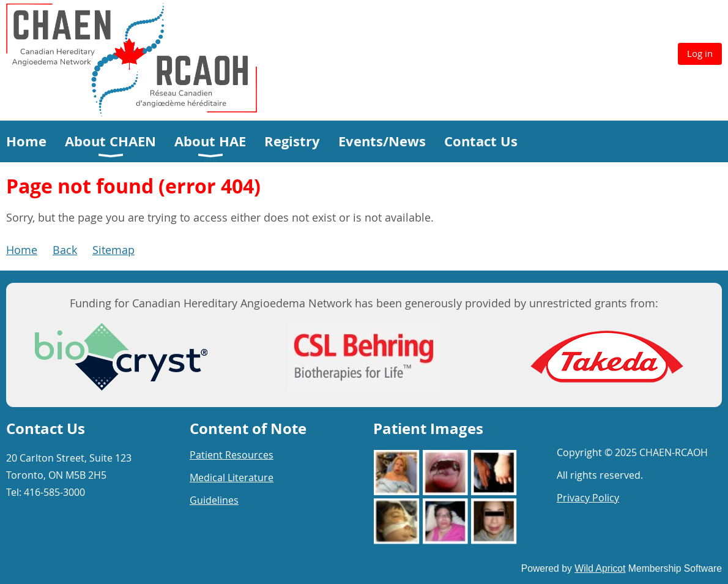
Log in (700, 53)
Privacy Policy (588, 498)
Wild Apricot (600, 568)
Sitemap (113, 250)
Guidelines (214, 500)
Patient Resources (232, 455)
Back (65, 250)
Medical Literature (232, 477)
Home (22, 250)
